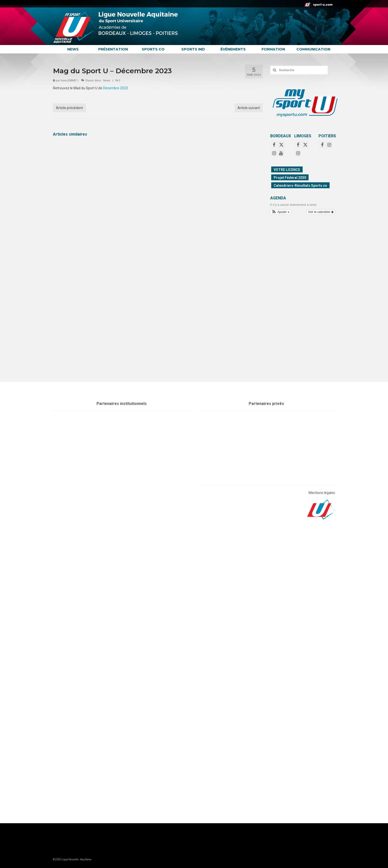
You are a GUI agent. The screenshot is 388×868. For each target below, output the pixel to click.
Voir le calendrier (321, 212)
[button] (281, 212)
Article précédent (69, 108)
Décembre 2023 (115, 88)
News (107, 81)
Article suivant (249, 108)
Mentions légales (322, 493)
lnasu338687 (69, 81)
